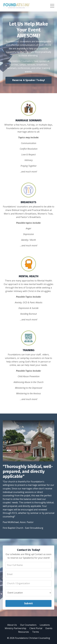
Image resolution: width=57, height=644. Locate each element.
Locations (45, 625)
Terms (36, 632)
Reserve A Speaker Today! (29, 80)
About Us (12, 625)
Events (49, 628)
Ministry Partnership (15, 628)
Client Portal (36, 628)
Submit (29, 603)
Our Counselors (28, 625)
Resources (24, 632)
